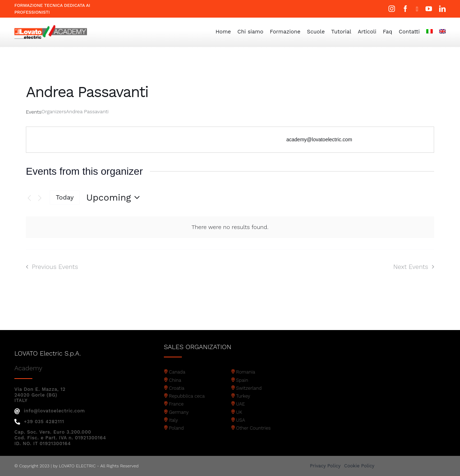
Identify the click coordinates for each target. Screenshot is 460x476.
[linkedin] (442, 9)
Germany (179, 412)
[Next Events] (40, 198)
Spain (242, 380)
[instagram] (392, 9)
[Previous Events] (29, 198)
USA (241, 420)
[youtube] (429, 9)
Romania (246, 372)
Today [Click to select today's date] (65, 197)
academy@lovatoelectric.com (319, 139)
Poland (176, 428)
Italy (173, 420)
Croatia (177, 388)
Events (34, 112)
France (176, 404)
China (175, 380)
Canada (177, 372)
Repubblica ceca (187, 396)
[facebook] (405, 9)
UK (239, 412)
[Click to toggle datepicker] (115, 197)
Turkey (243, 396)
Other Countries (253, 428)
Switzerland (249, 388)
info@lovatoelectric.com (50, 411)
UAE (241, 404)
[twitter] (417, 9)
